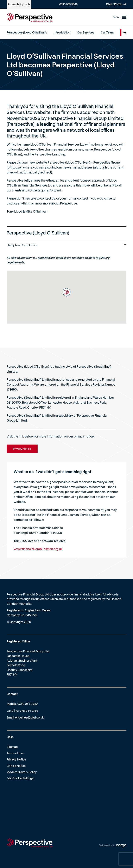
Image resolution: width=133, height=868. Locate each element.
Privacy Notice (16, 759)
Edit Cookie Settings (20, 778)
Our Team (107, 32)
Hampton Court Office (66, 245)
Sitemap (12, 747)
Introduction (62, 32)
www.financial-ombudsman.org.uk (38, 549)
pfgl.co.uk (15, 167)
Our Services (86, 32)
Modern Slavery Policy (22, 772)
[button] (66, 293)
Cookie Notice (16, 766)
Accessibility (19, 4)
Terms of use (15, 753)
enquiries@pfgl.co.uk (29, 717)
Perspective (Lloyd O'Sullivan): (27, 32)
